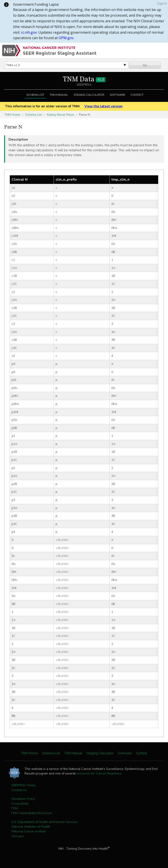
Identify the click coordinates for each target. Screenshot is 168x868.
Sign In (162, 3)
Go (145, 65)
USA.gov (18, 836)
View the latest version (103, 106)
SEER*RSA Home (23, 785)
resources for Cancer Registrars (99, 773)
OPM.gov (66, 38)
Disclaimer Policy (23, 799)
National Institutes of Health (31, 826)
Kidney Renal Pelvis (60, 115)
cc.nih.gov (29, 32)
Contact (137, 95)
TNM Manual (59, 95)
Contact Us (19, 790)
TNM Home (12, 115)
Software (117, 95)
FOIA (15, 808)
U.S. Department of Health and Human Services (45, 822)
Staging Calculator (89, 95)
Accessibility (20, 804)
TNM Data (84, 79)
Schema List (35, 95)
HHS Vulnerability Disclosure (32, 813)
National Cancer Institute (29, 831)
